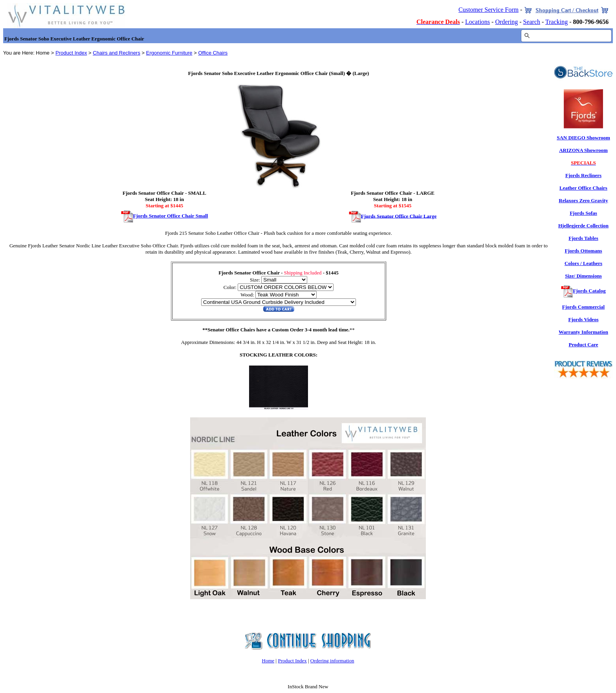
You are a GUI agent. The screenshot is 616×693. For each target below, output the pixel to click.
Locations (478, 22)
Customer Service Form (489, 10)
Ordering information (332, 661)
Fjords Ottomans (584, 251)
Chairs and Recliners (116, 53)
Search (532, 22)
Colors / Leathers (583, 263)
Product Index (71, 53)
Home (268, 661)
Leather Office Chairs (583, 188)
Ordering (506, 22)
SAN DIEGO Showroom (583, 138)
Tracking (556, 22)
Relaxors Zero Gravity (583, 200)
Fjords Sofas (583, 213)
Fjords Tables (583, 238)
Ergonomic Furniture (169, 53)
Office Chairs (213, 53)
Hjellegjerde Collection (583, 226)
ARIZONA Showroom (583, 150)
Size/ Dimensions (583, 276)
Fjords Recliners (583, 175)
